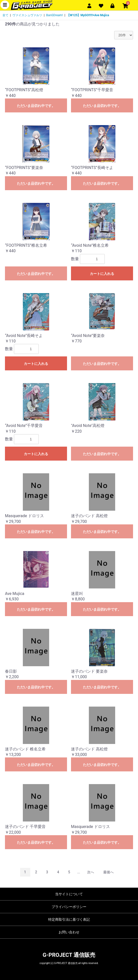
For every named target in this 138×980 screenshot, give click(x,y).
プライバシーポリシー (69, 907)
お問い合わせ (69, 932)
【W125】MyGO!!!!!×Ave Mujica (88, 15)
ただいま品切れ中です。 (36, 106)
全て (5, 15)
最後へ (108, 872)
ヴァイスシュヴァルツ (27, 15)
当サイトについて (69, 894)
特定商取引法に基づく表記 (69, 919)
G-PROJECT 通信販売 (69, 955)
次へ (91, 872)
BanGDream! (54, 15)
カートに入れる (102, 274)
